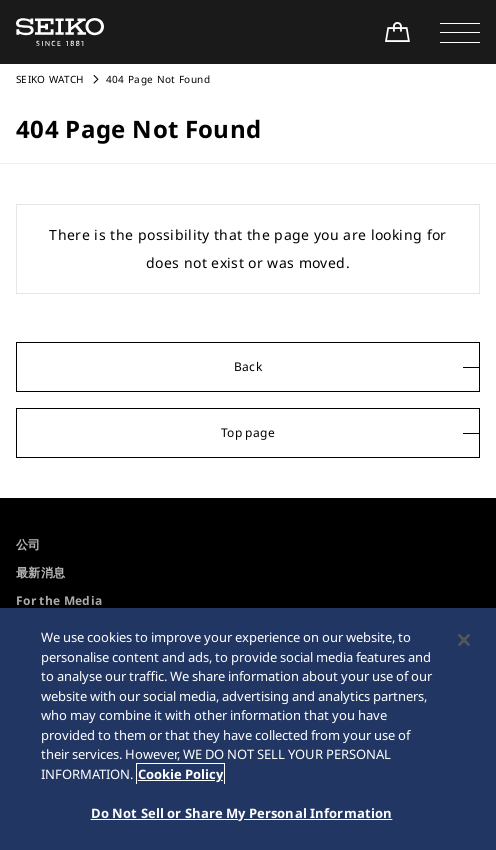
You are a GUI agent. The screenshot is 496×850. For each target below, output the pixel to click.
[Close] (464, 640)
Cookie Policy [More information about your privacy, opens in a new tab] (180, 774)
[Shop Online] (397, 32)
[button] (460, 32)
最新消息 (40, 572)
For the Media (59, 600)
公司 (28, 544)
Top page (248, 432)
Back (248, 366)
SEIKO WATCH (50, 79)
